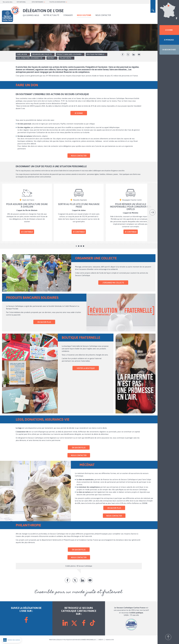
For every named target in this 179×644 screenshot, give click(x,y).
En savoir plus (44, 322)
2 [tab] (79, 246)
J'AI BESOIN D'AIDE (169, 50)
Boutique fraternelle (95, 54)
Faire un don (22, 54)
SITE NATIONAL (21, 2)
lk (134, 54)
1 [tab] (76, 246)
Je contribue (27, 232)
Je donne (79, 113)
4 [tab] (84, 246)
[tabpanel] (27, 212)
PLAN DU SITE (110, 640)
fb (123, 54)
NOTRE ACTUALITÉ (51, 15)
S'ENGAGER (68, 15)
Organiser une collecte (42, 54)
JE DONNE (169, 30)
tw (128, 54)
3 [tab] (81, 246)
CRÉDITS (101, 640)
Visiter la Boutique (86, 368)
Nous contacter (103, 15)
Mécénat (51, 58)
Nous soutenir (84, 15)
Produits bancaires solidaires (69, 54)
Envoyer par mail (139, 54)
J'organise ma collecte (113, 283)
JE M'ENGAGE (169, 40)
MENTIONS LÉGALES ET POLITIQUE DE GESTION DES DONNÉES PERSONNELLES (72, 640)
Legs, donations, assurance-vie (30, 58)
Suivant (152, 212)
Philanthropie (65, 58)
